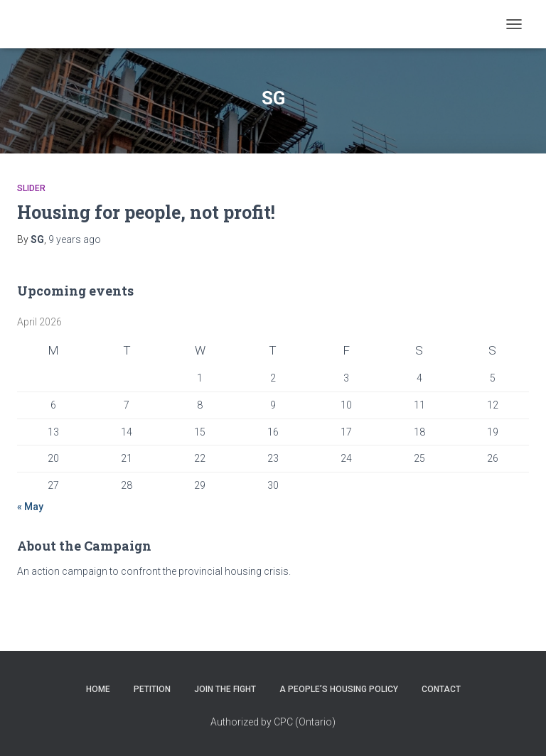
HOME (98, 689)
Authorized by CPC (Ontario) (273, 722)
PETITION (152, 689)
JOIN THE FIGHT (225, 689)
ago (75, 239)
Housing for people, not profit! (146, 212)
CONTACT (441, 689)
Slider (31, 188)
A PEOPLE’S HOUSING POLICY (339, 689)
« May (30, 507)
